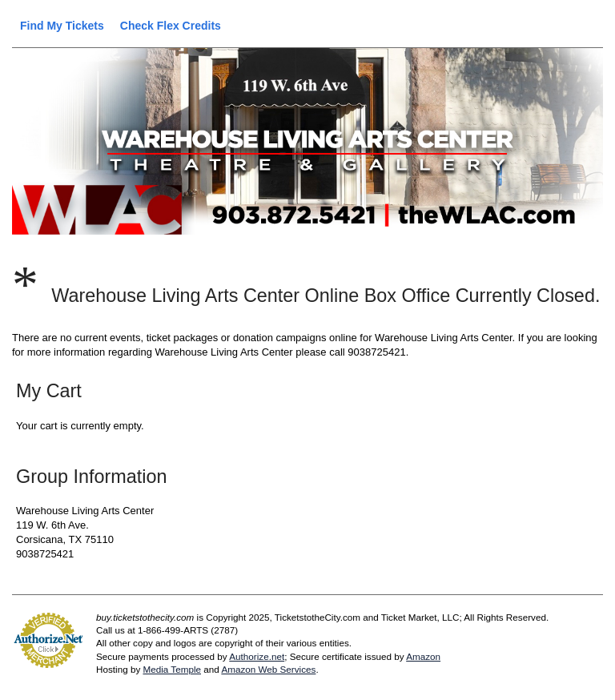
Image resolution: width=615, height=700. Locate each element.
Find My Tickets (62, 26)
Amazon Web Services (268, 669)
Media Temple (172, 669)
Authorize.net (257, 656)
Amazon (423, 656)
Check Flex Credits (171, 26)
